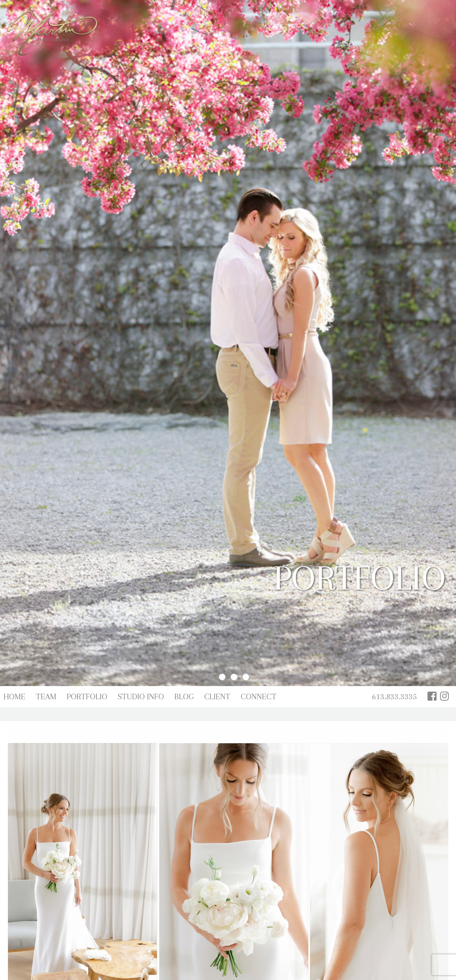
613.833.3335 (395, 696)
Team (46, 696)
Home (14, 696)
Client (217, 696)
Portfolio (87, 696)
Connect (259, 696)
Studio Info (141, 696)
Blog (184, 696)
